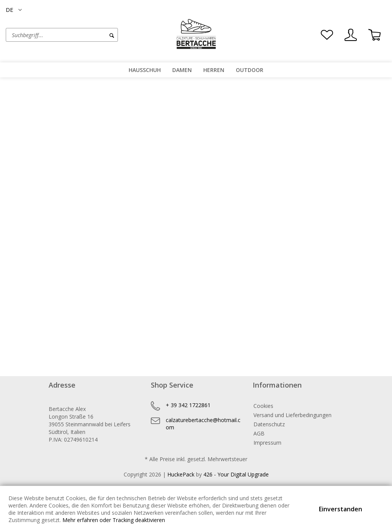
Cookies (263, 406)
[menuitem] (86, 35)
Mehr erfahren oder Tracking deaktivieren (114, 520)
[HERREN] (214, 70)
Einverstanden (341, 509)
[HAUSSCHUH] (145, 70)
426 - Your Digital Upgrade (236, 474)
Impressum (267, 443)
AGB (259, 433)
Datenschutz (269, 424)
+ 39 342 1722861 (188, 405)
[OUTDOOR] (250, 70)
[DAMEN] (182, 70)
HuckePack (181, 474)
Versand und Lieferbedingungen (292, 415)
